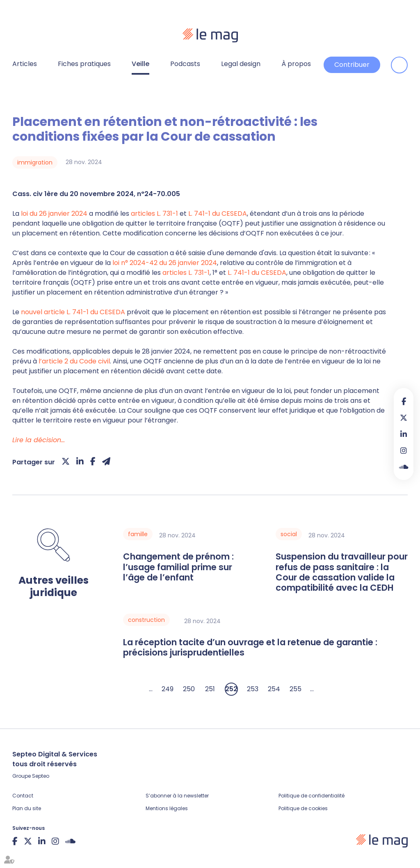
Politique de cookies (303, 808)
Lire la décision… (39, 440)
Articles (25, 64)
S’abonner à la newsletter (177, 796)
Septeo (41, 776)
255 (296, 689)
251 (210, 689)
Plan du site (27, 808)
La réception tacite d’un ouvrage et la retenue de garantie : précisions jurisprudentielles (250, 648)
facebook (404, 401)
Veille (140, 64)
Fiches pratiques (84, 64)
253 (253, 689)
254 (274, 689)
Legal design (241, 64)
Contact (23, 796)
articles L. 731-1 (154, 214)
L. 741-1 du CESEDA (218, 214)
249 (168, 689)
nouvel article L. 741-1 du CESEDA (73, 312)
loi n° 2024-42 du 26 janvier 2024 (165, 263)
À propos (296, 64)
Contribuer (352, 65)
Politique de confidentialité (312, 796)
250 (189, 689)
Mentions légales (167, 808)
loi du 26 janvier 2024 (54, 214)
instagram (404, 450)
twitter (404, 418)
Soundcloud (404, 467)
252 (231, 689)
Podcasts (185, 64)
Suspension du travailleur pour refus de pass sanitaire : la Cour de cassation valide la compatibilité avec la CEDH (342, 572)
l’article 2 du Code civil (74, 361)
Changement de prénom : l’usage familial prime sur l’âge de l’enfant (178, 567)
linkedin (404, 434)
